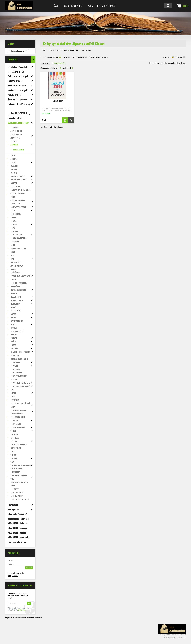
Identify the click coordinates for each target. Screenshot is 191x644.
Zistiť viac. (22, 610)
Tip (153, 63)
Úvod (56, 6)
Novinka (181, 63)
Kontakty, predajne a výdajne (101, 6)
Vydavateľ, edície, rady (59, 50)
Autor (45, 63)
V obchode (170, 63)
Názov (56, 57)
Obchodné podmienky (73, 6)
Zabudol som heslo (16, 573)
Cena (65, 57)
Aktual (160, 63)
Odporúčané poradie (97, 57)
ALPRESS (74, 50)
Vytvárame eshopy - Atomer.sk (175, 638)
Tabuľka (179, 57)
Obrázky (167, 57)
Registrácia (13, 576)
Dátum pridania (78, 57)
